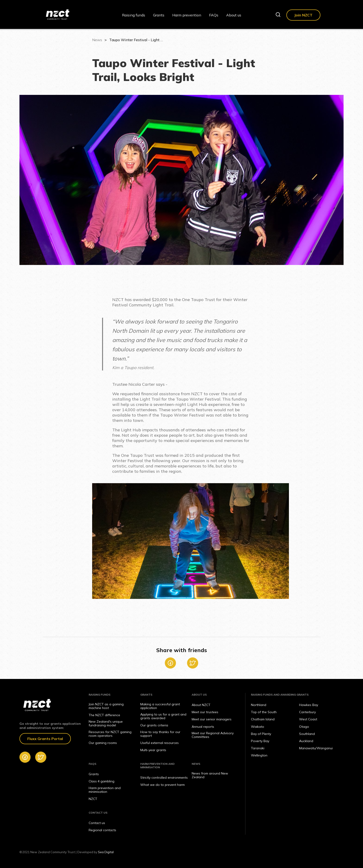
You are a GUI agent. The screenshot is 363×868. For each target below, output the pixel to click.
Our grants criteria (154, 725)
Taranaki (258, 748)
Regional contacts (102, 830)
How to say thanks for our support (160, 734)
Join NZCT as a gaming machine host (106, 706)
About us (234, 15)
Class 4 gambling (102, 781)
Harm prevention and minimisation (105, 790)
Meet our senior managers (212, 719)
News (97, 40)
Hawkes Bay (309, 705)
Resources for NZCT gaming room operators (110, 734)
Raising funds (134, 15)
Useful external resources (160, 743)
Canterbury (307, 712)
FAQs (214, 15)
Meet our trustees (205, 712)
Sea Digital (106, 852)
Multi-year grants (153, 750)
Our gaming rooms (103, 743)
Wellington (259, 755)
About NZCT (201, 705)
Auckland (306, 741)
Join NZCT (303, 15)
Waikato (258, 727)
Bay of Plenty (261, 734)
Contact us (97, 823)
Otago (304, 727)
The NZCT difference (104, 715)
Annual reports (203, 727)
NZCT (93, 799)
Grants (159, 15)
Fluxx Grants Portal (45, 739)
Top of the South (264, 712)
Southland (307, 734)
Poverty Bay (260, 741)
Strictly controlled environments (164, 778)
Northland (259, 705)
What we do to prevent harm (163, 785)
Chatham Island (263, 719)
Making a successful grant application (160, 706)
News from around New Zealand (210, 775)
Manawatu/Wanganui (316, 748)
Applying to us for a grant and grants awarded (163, 716)
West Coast (308, 719)
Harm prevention (187, 15)
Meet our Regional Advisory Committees (213, 735)
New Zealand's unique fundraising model (106, 723)
